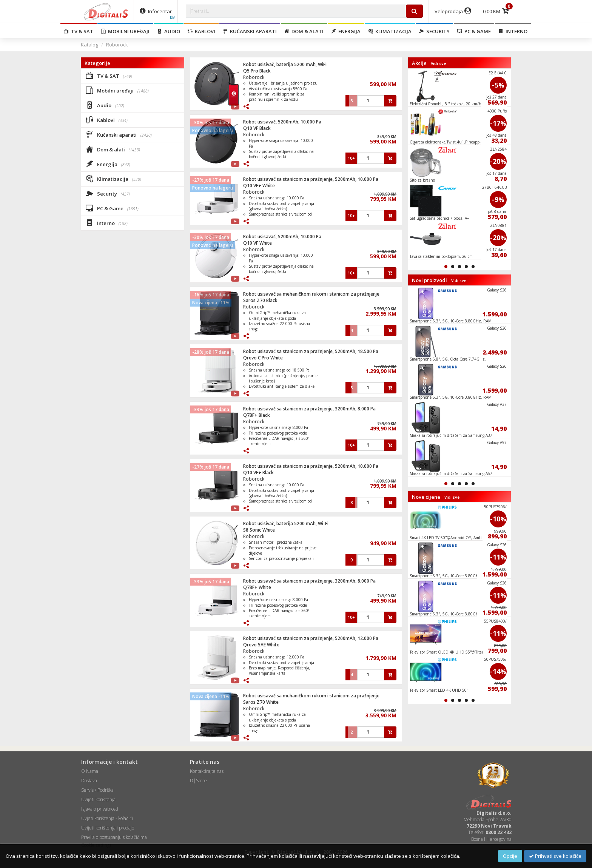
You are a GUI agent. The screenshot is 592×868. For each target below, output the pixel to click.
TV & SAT (79, 31)
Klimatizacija (390, 31)
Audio (169, 31)
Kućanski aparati (250, 31)
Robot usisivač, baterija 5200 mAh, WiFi (285, 64)
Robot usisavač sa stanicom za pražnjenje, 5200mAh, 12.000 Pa (311, 638)
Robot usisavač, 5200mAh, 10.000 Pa (282, 122)
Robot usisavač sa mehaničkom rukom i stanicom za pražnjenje (311, 294)
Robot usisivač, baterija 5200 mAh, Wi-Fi (286, 523)
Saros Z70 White (261, 702)
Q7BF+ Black (257, 415)
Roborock (117, 45)
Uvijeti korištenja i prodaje (108, 828)
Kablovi (201, 31)
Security (434, 31)
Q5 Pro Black (257, 71)
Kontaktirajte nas (207, 771)
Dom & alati (304, 31)
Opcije (510, 856)
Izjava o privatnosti (100, 809)
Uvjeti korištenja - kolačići (107, 818)
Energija (346, 31)
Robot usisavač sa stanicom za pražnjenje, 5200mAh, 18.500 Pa (311, 351)
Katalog (89, 45)
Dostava (89, 781)
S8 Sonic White (259, 530)
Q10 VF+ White (259, 186)
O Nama (90, 771)
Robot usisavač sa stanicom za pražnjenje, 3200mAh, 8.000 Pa (309, 409)
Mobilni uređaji (125, 31)
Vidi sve (438, 63)
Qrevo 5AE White (261, 645)
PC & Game (474, 31)
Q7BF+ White (257, 587)
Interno (513, 31)
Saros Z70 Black (260, 300)
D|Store (198, 781)
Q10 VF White (257, 243)
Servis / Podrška (97, 790)
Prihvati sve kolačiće (555, 856)
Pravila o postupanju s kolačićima (114, 837)
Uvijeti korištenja (98, 799)
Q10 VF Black (257, 128)
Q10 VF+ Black (258, 473)
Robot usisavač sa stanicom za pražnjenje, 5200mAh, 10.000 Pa (311, 179)
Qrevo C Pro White (263, 358)
